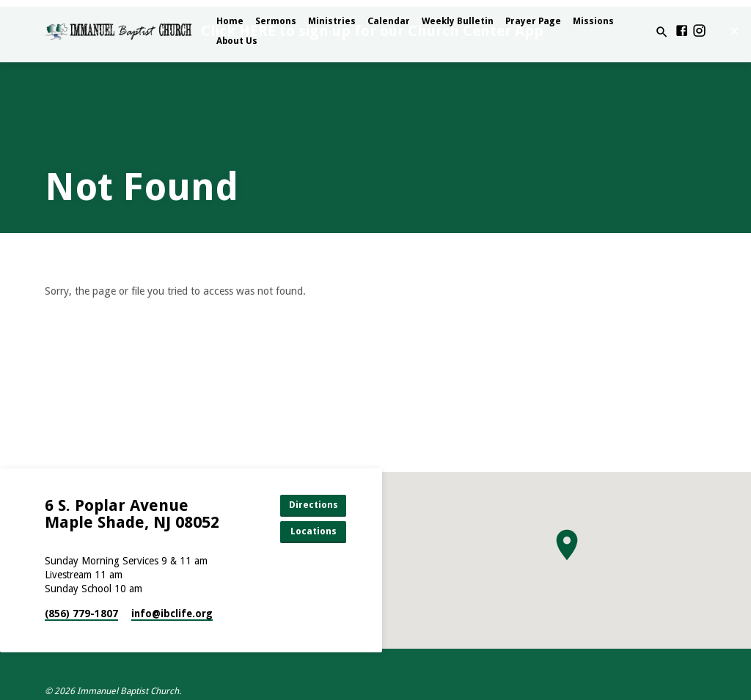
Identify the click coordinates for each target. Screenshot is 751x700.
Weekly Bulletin (458, 21)
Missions (593, 21)
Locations (314, 531)
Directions (314, 505)
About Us (237, 41)
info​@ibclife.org (172, 614)
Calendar (389, 21)
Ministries (332, 21)
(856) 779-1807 (81, 614)
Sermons (276, 21)
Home (230, 21)
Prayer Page (533, 21)
